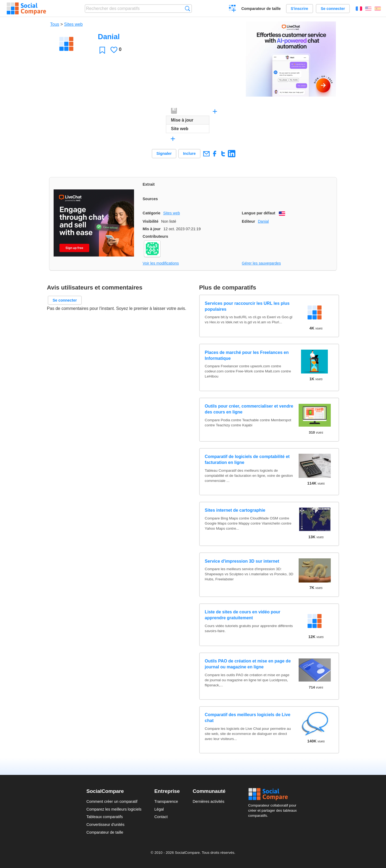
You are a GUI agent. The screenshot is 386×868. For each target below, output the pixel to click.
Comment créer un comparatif (112, 801)
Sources (150, 199)
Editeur (248, 221)
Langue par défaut (259, 213)
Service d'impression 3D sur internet (242, 561)
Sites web (73, 24)
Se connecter (333, 9)
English (368, 9)
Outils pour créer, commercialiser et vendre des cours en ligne (249, 409)
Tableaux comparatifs (105, 817)
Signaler (164, 153)
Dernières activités (209, 801)
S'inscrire (300, 9)
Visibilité (151, 221)
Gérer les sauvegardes (261, 263)
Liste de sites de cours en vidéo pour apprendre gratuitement (243, 615)
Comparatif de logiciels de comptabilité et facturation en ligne (247, 459)
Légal (159, 809)
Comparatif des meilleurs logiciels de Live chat (248, 718)
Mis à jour (152, 229)
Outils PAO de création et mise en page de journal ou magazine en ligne (248, 664)
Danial (263, 221)
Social (274, 794)
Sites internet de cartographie (235, 510)
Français (359, 9)
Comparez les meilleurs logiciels (114, 809)
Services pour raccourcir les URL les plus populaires (247, 306)
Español (378, 9)
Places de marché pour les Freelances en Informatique (247, 355)
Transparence (166, 801)
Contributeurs (155, 236)
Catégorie (151, 213)
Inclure (189, 153)
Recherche (188, 8)
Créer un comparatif (233, 9)
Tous (55, 24)
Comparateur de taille (261, 9)
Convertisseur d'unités (105, 825)
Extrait (149, 184)
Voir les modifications (161, 263)
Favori (102, 50)
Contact (161, 817)
